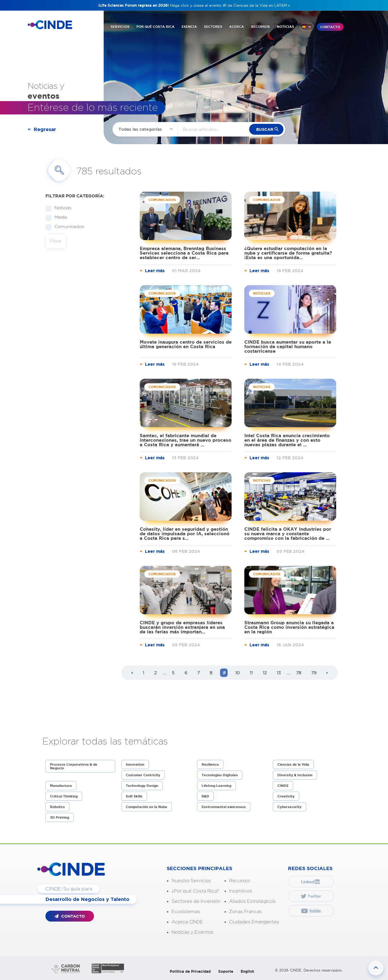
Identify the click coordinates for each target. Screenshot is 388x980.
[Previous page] (132, 673)
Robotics (57, 807)
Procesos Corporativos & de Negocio (74, 766)
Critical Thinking (64, 796)
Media (59, 218)
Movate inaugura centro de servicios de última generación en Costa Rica (186, 344)
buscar (265, 129)
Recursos (240, 881)
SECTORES (213, 27)
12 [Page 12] (265, 673)
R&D (205, 796)
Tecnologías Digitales (220, 775)
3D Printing (60, 817)
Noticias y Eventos (192, 932)
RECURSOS (260, 27)
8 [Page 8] (211, 673)
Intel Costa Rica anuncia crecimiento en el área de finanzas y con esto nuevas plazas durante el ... (287, 440)
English (247, 971)
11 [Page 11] (251, 673)
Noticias (61, 208)
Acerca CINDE (187, 922)
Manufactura (61, 786)
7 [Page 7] (199, 673)
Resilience (210, 764)
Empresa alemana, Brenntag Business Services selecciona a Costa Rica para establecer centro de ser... (184, 253)
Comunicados (67, 227)
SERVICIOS (120, 27)
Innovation (135, 764)
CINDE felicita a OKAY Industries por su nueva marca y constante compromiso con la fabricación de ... (288, 534)
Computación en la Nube (147, 807)
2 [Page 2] (156, 673)
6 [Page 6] (186, 673)
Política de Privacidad (190, 971)
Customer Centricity (143, 775)
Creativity (286, 796)
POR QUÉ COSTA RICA (156, 27)
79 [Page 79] (314, 673)
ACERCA (237, 27)
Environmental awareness (224, 807)
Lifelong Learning (216, 786)
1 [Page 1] (144, 673)
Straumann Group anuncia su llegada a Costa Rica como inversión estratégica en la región (289, 627)
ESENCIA (189, 27)
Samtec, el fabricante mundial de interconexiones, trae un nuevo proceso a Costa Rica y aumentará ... (186, 440)
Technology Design (142, 786)
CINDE (283, 786)
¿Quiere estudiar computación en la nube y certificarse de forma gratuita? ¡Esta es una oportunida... (288, 253)
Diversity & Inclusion (295, 775)
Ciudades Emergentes (254, 922)
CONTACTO (330, 27)
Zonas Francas (246, 912)
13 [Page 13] (279, 673)
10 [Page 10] (237, 673)
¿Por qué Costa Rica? (195, 891)
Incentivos (241, 891)
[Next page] (327, 673)
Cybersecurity (289, 807)
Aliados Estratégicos (252, 901)
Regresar (45, 129)
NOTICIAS (285, 27)
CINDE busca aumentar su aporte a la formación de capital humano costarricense (288, 346)
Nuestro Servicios (191, 881)
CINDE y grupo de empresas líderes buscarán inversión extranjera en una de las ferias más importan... (182, 627)
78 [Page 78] (299, 673)
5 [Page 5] (173, 673)
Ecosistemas (186, 912)
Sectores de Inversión (196, 901)
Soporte (226, 971)
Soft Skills (134, 796)
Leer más (155, 271)
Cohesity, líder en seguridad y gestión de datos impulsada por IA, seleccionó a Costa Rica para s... (185, 534)
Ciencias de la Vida (293, 764)
